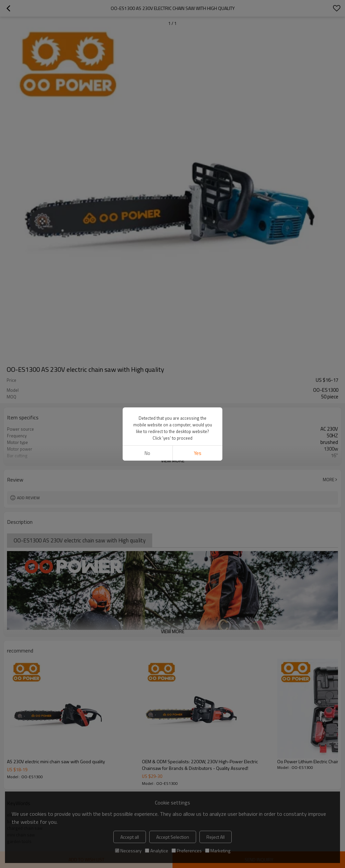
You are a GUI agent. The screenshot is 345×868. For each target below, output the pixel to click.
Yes (198, 453)
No (147, 453)
